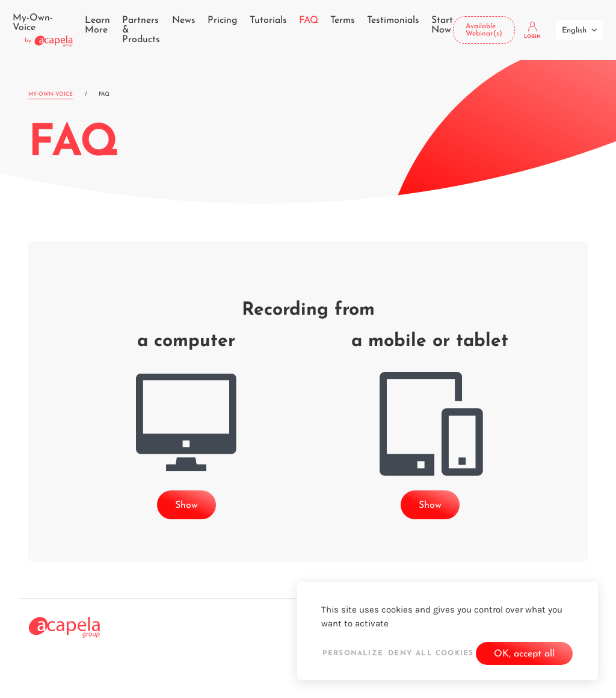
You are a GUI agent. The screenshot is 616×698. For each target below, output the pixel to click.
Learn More (97, 25)
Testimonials (393, 20)
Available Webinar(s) (484, 30)
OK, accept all (524, 654)
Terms (343, 20)
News (184, 20)
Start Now (442, 25)
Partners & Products (141, 30)
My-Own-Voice (51, 94)
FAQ (309, 20)
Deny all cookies (431, 653)
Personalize (353, 653)
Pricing (223, 20)
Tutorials (268, 20)
